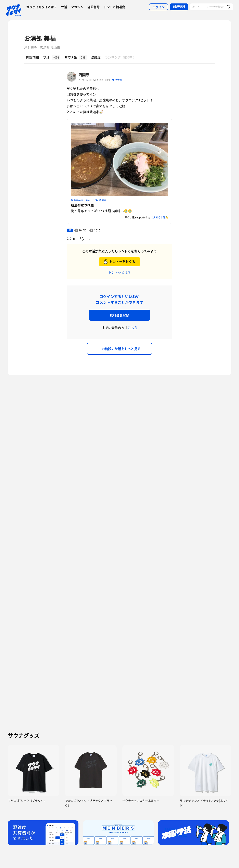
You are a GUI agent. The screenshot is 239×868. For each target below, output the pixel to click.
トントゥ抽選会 (114, 7)
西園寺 (84, 75)
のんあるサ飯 (158, 217)
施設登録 (93, 7)
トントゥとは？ (119, 272)
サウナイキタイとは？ (42, 7)
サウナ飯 (117, 80)
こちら (133, 328)
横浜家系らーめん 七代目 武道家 (89, 200)
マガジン (77, 7)
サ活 (64, 7)
